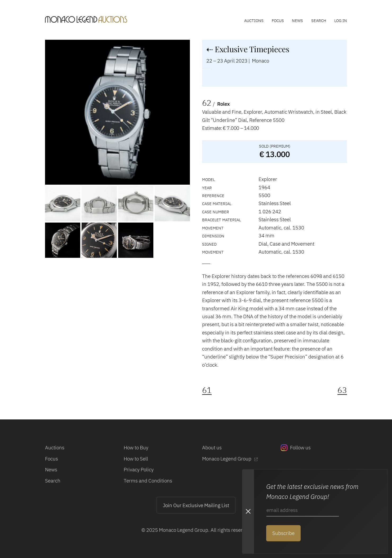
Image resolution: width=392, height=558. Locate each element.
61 (207, 390)
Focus (278, 20)
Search (319, 20)
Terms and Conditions (148, 480)
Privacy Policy (139, 469)
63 (342, 390)
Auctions (254, 20)
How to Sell (136, 459)
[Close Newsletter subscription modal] (248, 511)
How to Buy (136, 447)
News (297, 20)
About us (212, 447)
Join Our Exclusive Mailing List (196, 505)
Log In (341, 20)
